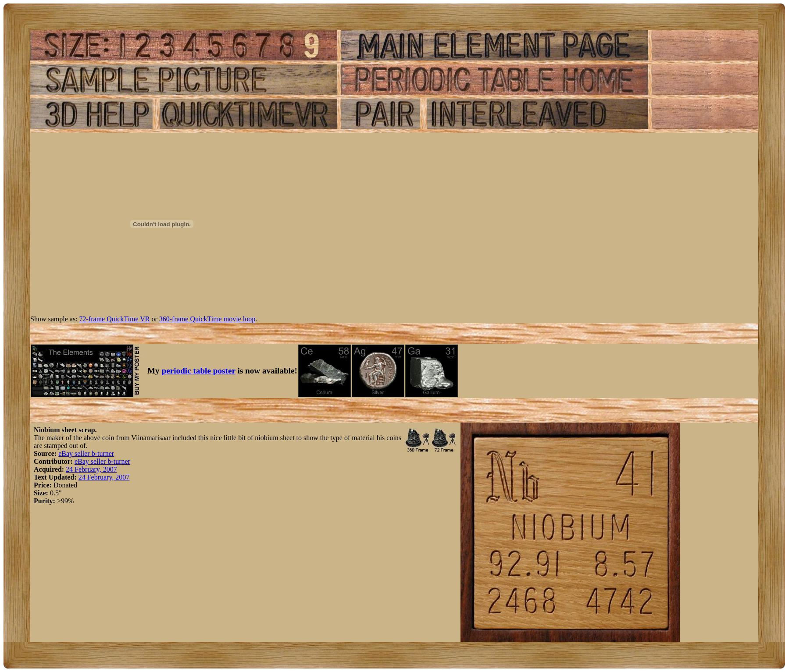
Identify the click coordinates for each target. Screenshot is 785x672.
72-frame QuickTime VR (115, 319)
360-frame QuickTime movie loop (207, 319)
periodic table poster (199, 371)
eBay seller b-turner (86, 453)
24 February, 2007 (91, 469)
